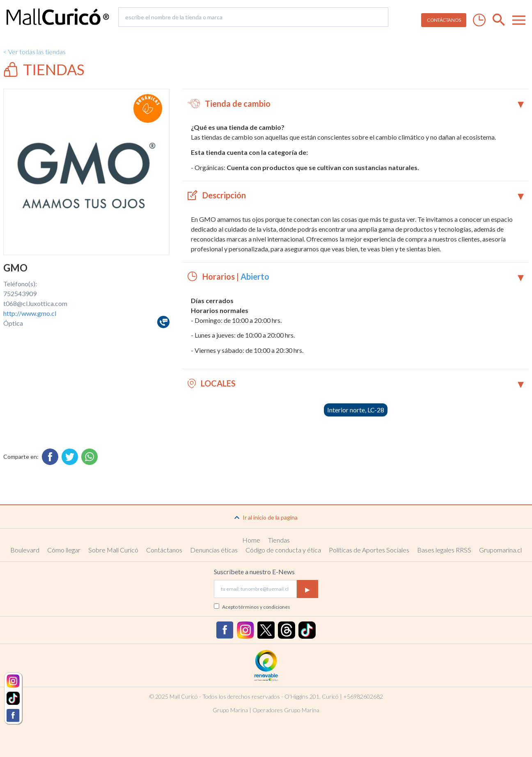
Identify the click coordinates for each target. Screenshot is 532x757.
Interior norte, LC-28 (356, 410)
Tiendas (279, 540)
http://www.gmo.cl (30, 313)
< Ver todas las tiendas (34, 52)
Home (251, 540)
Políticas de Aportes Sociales (369, 550)
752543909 (20, 293)
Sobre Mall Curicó (113, 550)
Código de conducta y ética (283, 550)
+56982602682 (363, 696)
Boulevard (25, 550)
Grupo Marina (230, 710)
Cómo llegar (64, 550)
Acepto (256, 607)
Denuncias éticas (214, 550)
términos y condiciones (264, 607)
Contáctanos (164, 550)
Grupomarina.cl (500, 550)
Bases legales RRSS (444, 550)
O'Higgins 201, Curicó (312, 696)
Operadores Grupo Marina (286, 710)
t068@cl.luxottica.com (35, 303)
